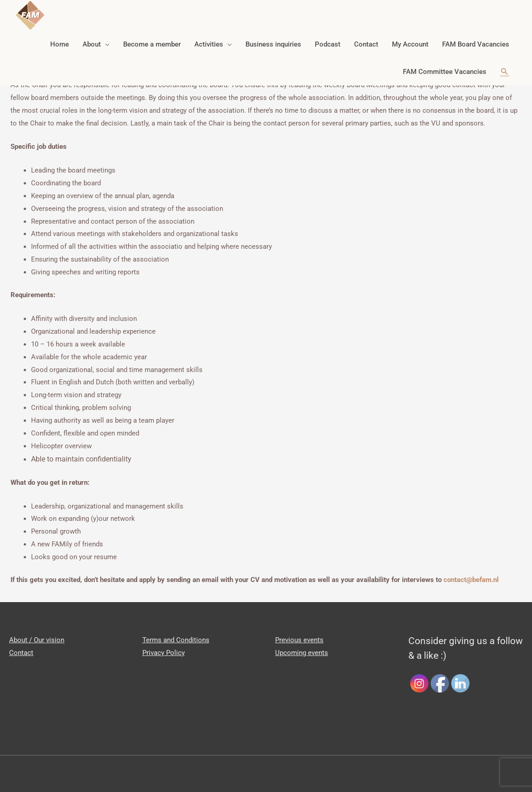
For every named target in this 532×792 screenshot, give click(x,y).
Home (60, 39)
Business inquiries (273, 39)
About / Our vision (37, 640)
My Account (410, 39)
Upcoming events (302, 653)
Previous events (299, 640)
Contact (366, 39)
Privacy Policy (164, 653)
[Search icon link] (505, 66)
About (92, 39)
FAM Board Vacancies (476, 39)
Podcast (328, 39)
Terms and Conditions (176, 640)
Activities (209, 39)
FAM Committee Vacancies (445, 66)
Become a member (152, 39)
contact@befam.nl (471, 580)
